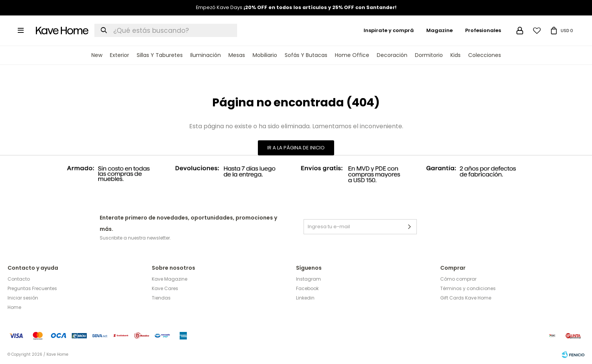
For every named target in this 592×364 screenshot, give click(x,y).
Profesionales (483, 30)
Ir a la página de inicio (296, 148)
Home (14, 307)
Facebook (307, 288)
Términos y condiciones (468, 288)
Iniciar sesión (23, 298)
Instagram (308, 279)
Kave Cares (165, 288)
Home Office (352, 55)
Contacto (19, 279)
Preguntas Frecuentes (32, 288)
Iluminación (206, 55)
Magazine (439, 30)
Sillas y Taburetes (160, 55)
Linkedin (305, 298)
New (97, 55)
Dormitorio (429, 55)
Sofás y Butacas (306, 55)
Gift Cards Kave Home (466, 298)
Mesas (237, 55)
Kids (456, 55)
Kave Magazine (170, 279)
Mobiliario (265, 55)
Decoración (392, 55)
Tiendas (161, 298)
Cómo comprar (458, 279)
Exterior (119, 55)
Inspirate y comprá (389, 30)
